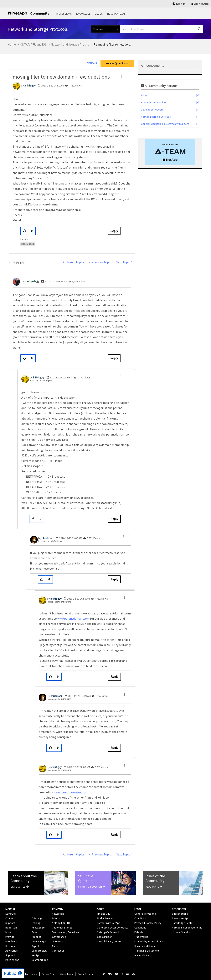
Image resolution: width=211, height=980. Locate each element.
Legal (138, 909)
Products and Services (154, 102)
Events (56, 918)
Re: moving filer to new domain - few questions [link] (113, 44)
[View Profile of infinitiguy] (30, 86)
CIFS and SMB (28, 244)
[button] (122, 76)
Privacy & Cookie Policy (148, 923)
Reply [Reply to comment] (114, 358)
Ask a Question (117, 63)
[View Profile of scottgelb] (30, 281)
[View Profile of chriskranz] (48, 538)
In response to (41, 380)
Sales (101, 909)
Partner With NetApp (109, 923)
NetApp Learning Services (156, 117)
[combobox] (162, 29)
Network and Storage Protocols (70, 44)
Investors (57, 941)
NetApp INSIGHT (61, 923)
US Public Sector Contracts (113, 928)
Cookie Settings (85, 974)
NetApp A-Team (116, 14)
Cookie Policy (67, 974)
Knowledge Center (183, 923)
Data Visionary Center (109, 941)
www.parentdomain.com (73, 618)
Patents (139, 932)
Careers (57, 946)
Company (58, 909)
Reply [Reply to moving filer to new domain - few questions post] (114, 231)
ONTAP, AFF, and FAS (33, 44)
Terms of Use (31, 974)
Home (12, 44)
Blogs (99, 14)
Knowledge (83, 14)
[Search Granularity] (105, 29)
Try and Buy (104, 914)
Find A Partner (105, 918)
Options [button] (92, 63)
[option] (170, 152)
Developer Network (152, 110)
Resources (179, 909)
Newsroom (58, 914)
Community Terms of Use (149, 941)
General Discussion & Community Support (165, 124)
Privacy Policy (49, 974)
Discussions (64, 14)
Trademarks (141, 937)
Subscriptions (180, 914)
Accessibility (142, 955)
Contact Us (58, 951)
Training (36, 923)
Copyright (140, 928)
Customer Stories (62, 928)
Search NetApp (181, 918)
